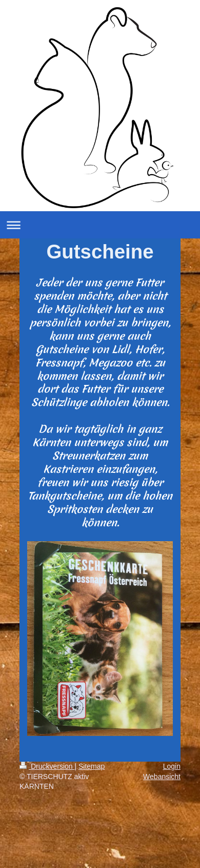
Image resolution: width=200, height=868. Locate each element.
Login (172, 766)
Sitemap (92, 766)
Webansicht (162, 777)
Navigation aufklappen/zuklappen (100, 225)
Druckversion (47, 766)
